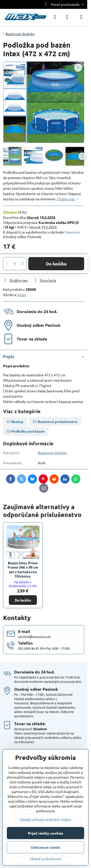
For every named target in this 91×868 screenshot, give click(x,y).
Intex (22, 295)
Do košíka (56, 264)
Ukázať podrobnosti (45, 859)
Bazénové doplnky (52, 453)
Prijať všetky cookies (45, 833)
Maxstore (73, 232)
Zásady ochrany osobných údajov (45, 819)
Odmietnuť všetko (46, 847)
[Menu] (81, 17)
